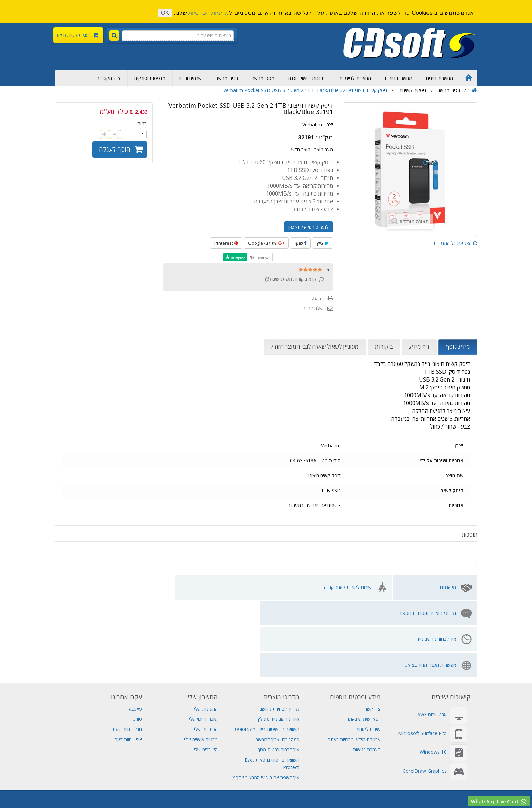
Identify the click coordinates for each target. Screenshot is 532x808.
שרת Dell (102, 779)
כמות (142, 123)
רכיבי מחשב (227, 78)
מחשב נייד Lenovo (262, 772)
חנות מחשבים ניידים (429, 787)
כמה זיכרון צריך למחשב (277, 662)
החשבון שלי (203, 619)
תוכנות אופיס (447, 779)
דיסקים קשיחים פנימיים (388, 764)
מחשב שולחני (178, 787)
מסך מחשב (23, 787)
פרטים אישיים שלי (201, 662)
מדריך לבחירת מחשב (279, 631)
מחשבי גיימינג (209, 787)
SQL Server (65, 779)
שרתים (354, 764)
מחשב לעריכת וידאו (275, 787)
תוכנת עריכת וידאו (315, 787)
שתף (300, 243)
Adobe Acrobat (344, 779)
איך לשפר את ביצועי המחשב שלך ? (266, 700)
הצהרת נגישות (367, 672)
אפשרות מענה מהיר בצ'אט (93, 587)
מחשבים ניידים (440, 78)
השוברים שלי (206, 672)
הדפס (317, 298)
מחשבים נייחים (399, 78)
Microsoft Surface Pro (422, 656)
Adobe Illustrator (303, 779)
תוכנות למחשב (352, 787)
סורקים (123, 779)
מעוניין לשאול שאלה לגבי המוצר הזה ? (315, 347)
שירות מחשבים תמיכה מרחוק (102, 787)
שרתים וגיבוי (191, 78)
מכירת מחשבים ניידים (69, 764)
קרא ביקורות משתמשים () (291, 279)
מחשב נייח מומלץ (461, 764)
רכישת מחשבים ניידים (503, 764)
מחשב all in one (388, 787)
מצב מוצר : (322, 149)
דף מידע (419, 347)
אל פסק (36, 764)
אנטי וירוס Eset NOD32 (215, 779)
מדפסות (143, 779)
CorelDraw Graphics (425, 693)
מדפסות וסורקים (150, 78)
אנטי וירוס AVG (432, 637)
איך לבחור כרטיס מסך (278, 672)
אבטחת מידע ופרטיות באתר (354, 662)
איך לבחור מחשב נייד (183, 587)
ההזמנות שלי (206, 631)
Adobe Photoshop (191, 764)
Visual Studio (109, 764)
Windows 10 (433, 674)
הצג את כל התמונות (455, 243)
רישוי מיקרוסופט (501, 787)
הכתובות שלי (206, 651)
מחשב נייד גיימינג (313, 764)
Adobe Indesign (413, 779)
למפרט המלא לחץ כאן (308, 227)
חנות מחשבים (147, 787)
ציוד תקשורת (108, 78)
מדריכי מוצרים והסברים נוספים (259, 587)
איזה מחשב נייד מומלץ (278, 641)
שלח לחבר (313, 308)
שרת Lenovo (22, 779)
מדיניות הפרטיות (209, 13)
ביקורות (384, 347)
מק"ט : (324, 138)
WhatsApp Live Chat (499, 802)
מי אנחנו (448, 587)
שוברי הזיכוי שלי (203, 641)
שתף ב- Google (266, 243)
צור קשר (373, 631)
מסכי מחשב (263, 78)
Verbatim (312, 125)
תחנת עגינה (239, 787)
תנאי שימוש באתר (364, 641)
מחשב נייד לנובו (54, 787)
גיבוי (338, 764)
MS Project (378, 779)
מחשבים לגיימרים (355, 78)
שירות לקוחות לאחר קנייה (348, 587)
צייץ (323, 243)
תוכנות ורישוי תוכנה (307, 78)
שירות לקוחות (368, 651)
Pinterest (226, 243)
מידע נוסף (458, 347)
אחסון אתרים (140, 764)
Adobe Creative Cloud (241, 764)
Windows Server (262, 779)
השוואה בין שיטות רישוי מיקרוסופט (267, 651)
